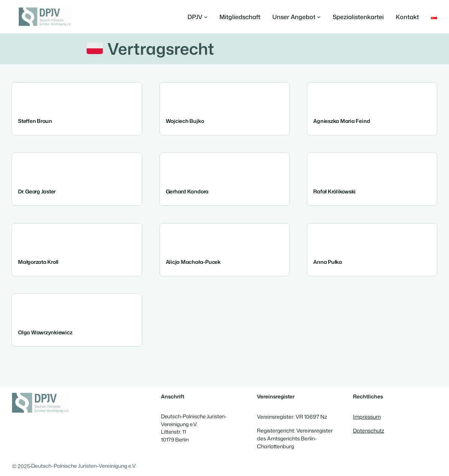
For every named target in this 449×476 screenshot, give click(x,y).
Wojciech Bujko (185, 121)
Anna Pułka (328, 262)
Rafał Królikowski (334, 192)
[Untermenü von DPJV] (198, 17)
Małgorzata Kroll (38, 262)
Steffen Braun (35, 121)
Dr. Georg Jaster (37, 192)
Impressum (367, 417)
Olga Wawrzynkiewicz (45, 333)
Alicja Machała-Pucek (193, 262)
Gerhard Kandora (187, 192)
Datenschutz (369, 430)
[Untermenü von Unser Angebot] (297, 17)
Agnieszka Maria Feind (342, 121)
